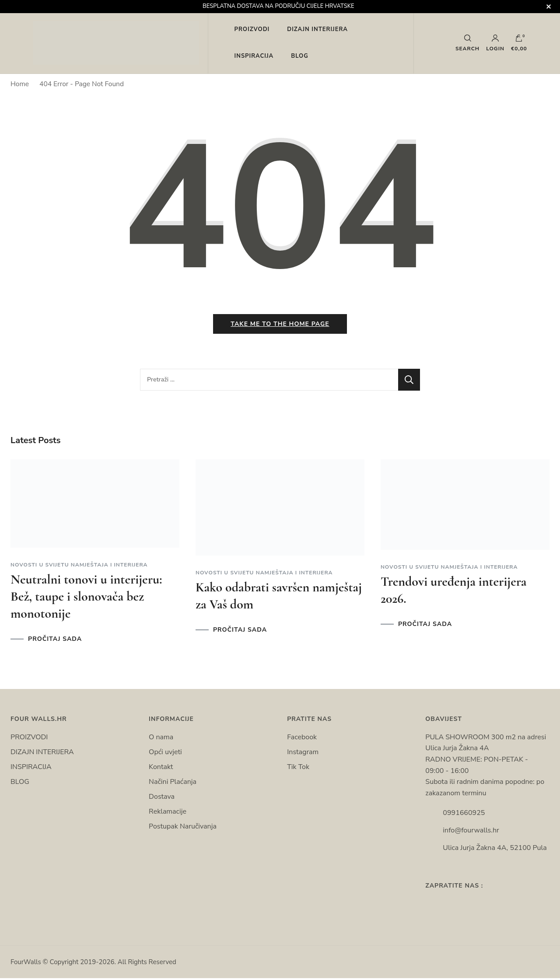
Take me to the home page (280, 325)
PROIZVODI (252, 29)
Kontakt (161, 768)
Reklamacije (168, 812)
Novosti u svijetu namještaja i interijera (79, 565)
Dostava (162, 797)
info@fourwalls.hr (471, 831)
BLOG (300, 56)
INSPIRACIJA (254, 56)
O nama (161, 738)
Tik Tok (298, 768)
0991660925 (464, 814)
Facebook (302, 738)
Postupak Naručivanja (183, 827)
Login (495, 43)
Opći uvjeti (165, 753)
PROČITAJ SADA (55, 640)
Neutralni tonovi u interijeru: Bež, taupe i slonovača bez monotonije (86, 597)
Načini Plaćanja (173, 783)
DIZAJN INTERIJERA (317, 29)
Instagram (303, 753)
